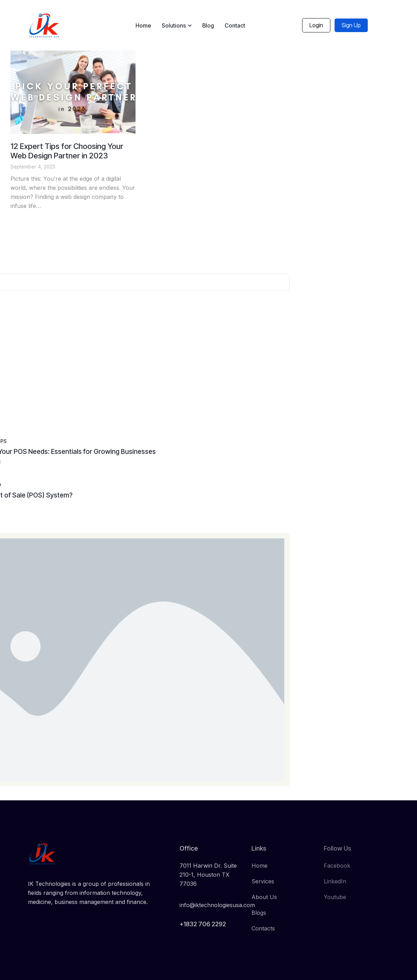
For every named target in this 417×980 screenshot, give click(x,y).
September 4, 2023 (33, 167)
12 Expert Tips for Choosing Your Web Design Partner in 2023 (67, 151)
